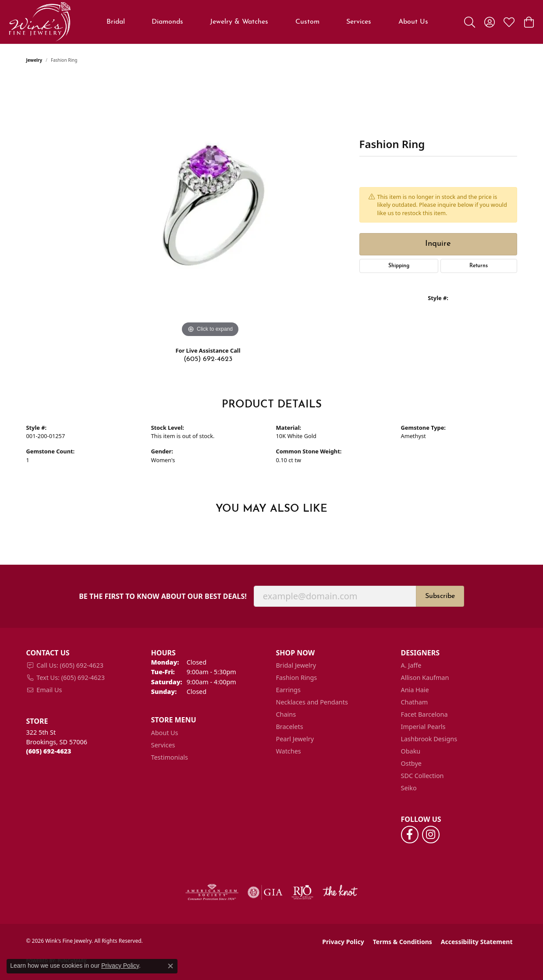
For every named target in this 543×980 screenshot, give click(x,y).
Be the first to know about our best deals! (163, 596)
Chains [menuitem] (286, 714)
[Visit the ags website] (212, 892)
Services (359, 22)
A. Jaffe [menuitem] (411, 665)
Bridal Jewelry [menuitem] (296, 665)
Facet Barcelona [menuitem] (424, 714)
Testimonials (170, 757)
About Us (413, 22)
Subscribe (440, 596)
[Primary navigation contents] (267, 22)
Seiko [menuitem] (409, 788)
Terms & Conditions (403, 942)
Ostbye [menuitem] (411, 763)
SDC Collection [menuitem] (422, 776)
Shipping (399, 266)
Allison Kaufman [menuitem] (425, 678)
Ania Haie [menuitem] (415, 690)
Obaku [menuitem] (411, 751)
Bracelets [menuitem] (290, 727)
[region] (210, 208)
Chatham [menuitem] (415, 702)
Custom (307, 22)
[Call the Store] (49, 751)
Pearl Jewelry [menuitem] (295, 739)
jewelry (34, 60)
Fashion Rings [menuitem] (297, 678)
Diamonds (167, 22)
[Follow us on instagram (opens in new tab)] (431, 835)
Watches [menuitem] (289, 751)
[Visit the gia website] (265, 892)
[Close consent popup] (170, 966)
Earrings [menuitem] (288, 690)
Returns (479, 266)
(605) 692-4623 (208, 359)
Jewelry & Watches (239, 22)
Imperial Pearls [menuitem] (423, 727)
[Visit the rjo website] (302, 892)
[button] (470, 22)
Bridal (116, 22)
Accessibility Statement (477, 942)
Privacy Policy (343, 942)
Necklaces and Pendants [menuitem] (312, 702)
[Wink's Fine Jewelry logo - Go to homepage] (40, 22)
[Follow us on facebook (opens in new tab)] (410, 835)
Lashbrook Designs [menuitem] (429, 739)
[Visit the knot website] (340, 892)
